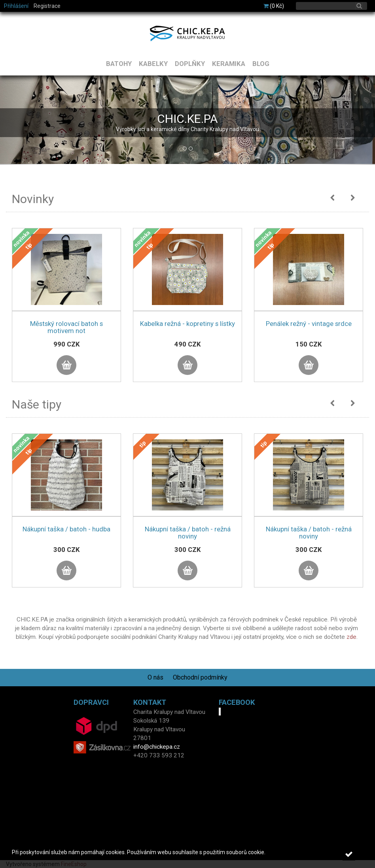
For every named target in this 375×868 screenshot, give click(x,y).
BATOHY (119, 64)
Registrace (47, 6)
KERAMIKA (229, 64)
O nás (155, 677)
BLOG (261, 64)
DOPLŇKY (190, 64)
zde (351, 637)
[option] (66, 313)
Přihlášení (16, 6)
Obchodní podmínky (200, 677)
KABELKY (153, 64)
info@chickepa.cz (157, 747)
